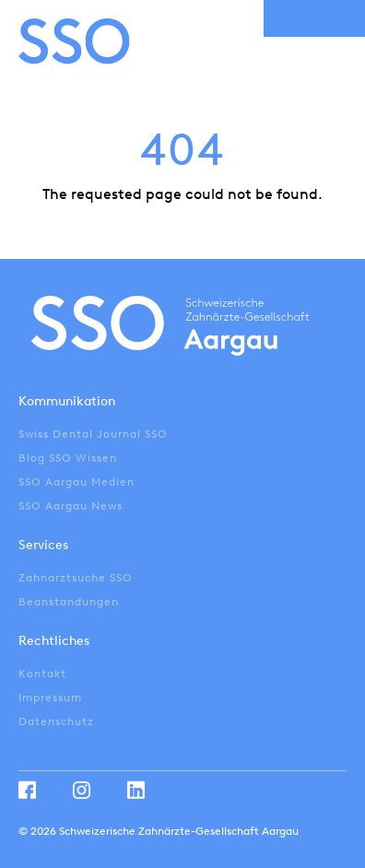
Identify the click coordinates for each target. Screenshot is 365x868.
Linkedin (136, 790)
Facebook (27, 790)
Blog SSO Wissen (68, 458)
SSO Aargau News (71, 506)
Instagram (82, 790)
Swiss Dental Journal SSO (93, 434)
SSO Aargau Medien (77, 482)
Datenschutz (56, 721)
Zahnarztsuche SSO (76, 578)
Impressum (50, 698)
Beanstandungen (69, 602)
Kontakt (42, 674)
